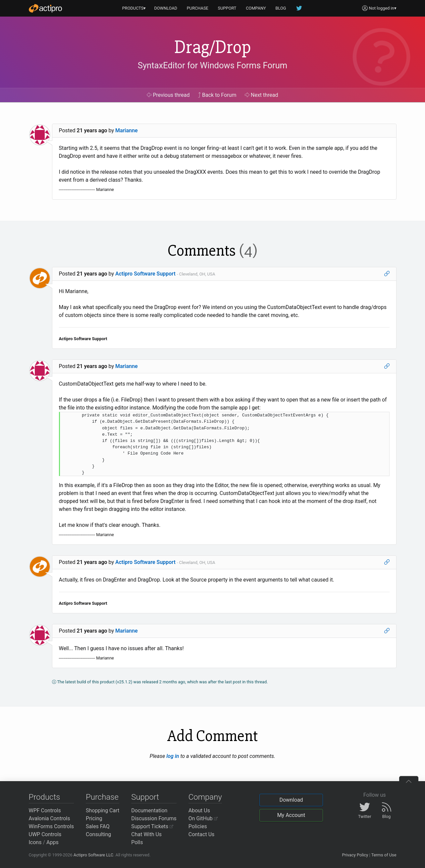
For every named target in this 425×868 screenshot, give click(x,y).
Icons (35, 842)
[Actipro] (45, 8)
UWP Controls (45, 834)
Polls (137, 842)
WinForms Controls (52, 826)
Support (145, 797)
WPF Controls (45, 810)
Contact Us (202, 834)
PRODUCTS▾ (134, 8)
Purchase (102, 797)
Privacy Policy (355, 855)
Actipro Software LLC (93, 855)
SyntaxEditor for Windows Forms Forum (212, 65)
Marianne (127, 130)
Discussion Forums (154, 818)
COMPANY (256, 8)
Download (291, 800)
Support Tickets (152, 826)
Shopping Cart (103, 810)
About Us (199, 810)
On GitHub (203, 818)
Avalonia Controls (50, 818)
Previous (168, 95)
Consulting (98, 834)
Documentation (149, 810)
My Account (291, 815)
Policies (198, 826)
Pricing (94, 818)
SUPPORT (227, 8)
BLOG (281, 8)
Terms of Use (384, 855)
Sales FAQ (98, 826)
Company (205, 797)
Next (262, 95)
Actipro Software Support (145, 274)
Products (45, 797)
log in (173, 756)
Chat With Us (146, 834)
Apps (53, 842)
